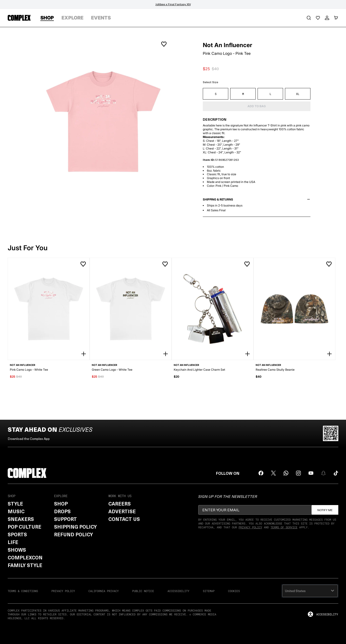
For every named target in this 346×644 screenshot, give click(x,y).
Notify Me (325, 510)
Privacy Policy (250, 527)
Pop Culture (25, 527)
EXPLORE (72, 18)
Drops (62, 511)
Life (13, 542)
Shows (17, 550)
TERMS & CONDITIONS (23, 591)
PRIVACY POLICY (63, 591)
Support (65, 519)
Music (16, 511)
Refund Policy (74, 534)
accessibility (323, 614)
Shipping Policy (75, 527)
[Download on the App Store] (295, 433)
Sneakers (21, 519)
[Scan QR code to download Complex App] (331, 433)
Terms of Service (284, 527)
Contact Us (124, 519)
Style (15, 504)
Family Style (25, 565)
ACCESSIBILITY (178, 591)
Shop (61, 504)
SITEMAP (209, 591)
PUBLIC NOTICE (143, 591)
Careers (120, 504)
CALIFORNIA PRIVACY (104, 591)
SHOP (47, 18)
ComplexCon (25, 557)
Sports (17, 534)
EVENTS (101, 18)
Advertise (122, 511)
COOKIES (234, 591)
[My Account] (327, 18)
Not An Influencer (228, 45)
